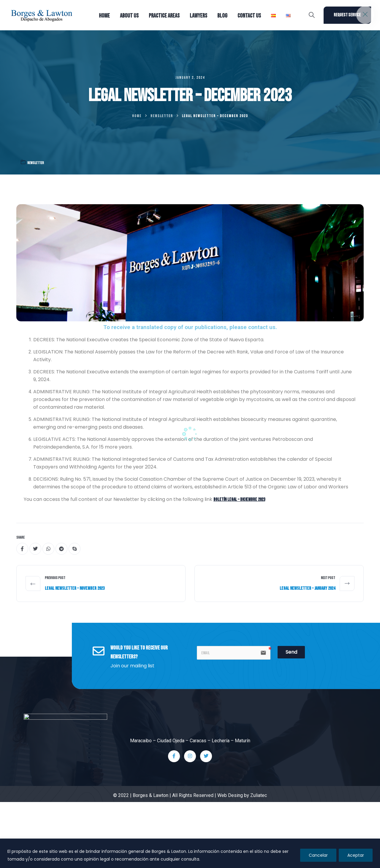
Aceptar (356, 855)
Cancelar (318, 855)
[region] (190, 853)
